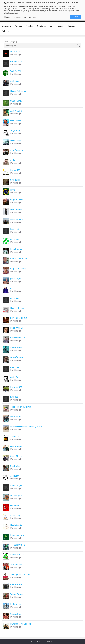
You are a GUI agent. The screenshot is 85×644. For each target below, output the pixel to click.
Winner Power (17, 594)
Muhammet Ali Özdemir (21, 624)
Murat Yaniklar (16, 52)
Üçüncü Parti (18, 17)
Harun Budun (16, 140)
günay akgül (16, 279)
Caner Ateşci (16, 456)
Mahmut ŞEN (16, 496)
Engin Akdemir (17, 219)
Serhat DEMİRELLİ (18, 259)
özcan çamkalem (18, 545)
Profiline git (16, 55)
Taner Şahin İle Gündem (21, 574)
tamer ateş (15, 515)
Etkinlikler (71, 26)
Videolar (18, 26)
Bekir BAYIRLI (16, 328)
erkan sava (15, 239)
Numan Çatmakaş (18, 91)
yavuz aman (16, 121)
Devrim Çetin (16, 209)
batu (12, 288)
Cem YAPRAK (16, 584)
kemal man (15, 506)
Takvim (5, 31)
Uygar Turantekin (18, 200)
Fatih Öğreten (16, 249)
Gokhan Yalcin (16, 62)
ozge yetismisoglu (19, 269)
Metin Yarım (16, 604)
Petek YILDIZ (16, 417)
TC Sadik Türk (16, 565)
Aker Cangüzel (17, 150)
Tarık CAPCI (16, 71)
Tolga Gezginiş (17, 131)
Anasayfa (6, 26)
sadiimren (15, 476)
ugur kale (14, 397)
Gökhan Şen (16, 614)
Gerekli (8, 17)
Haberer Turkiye (17, 308)
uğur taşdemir (16, 446)
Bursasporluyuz (17, 535)
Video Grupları (56, 26)
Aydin (13, 160)
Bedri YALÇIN (16, 486)
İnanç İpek (15, 229)
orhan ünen (15, 298)
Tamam (75, 17)
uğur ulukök (15, 180)
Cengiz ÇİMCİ (16, 101)
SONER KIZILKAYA (19, 318)
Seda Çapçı (15, 81)
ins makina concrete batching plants (26, 427)
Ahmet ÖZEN (16, 111)
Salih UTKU (15, 436)
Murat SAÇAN (16, 387)
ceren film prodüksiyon (21, 407)
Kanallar (29, 26)
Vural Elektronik (17, 555)
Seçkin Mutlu (16, 348)
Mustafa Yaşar (17, 357)
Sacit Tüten (15, 466)
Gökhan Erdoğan (17, 338)
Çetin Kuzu (15, 377)
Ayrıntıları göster (30, 17)
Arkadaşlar (41, 26)
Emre (13, 190)
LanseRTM (15, 170)
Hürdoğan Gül (16, 525)
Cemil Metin (16, 367)
